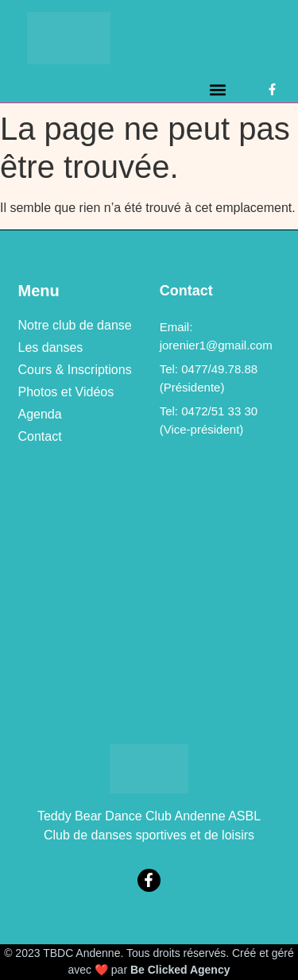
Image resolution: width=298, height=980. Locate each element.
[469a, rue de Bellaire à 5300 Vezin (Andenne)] (149, 594)
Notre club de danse (75, 325)
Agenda (40, 414)
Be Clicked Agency (180, 970)
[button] (218, 89)
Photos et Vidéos (66, 392)
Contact (40, 436)
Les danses (51, 347)
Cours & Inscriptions (75, 370)
